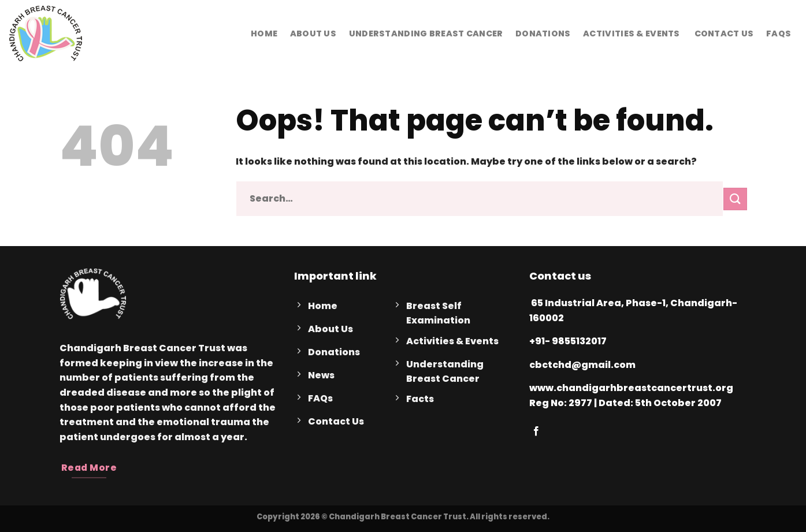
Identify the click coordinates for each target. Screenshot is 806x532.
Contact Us (723, 34)
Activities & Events (631, 34)
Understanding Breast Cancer (426, 34)
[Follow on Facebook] (536, 431)
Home (264, 34)
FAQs (779, 34)
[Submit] (735, 199)
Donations (543, 34)
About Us (313, 34)
